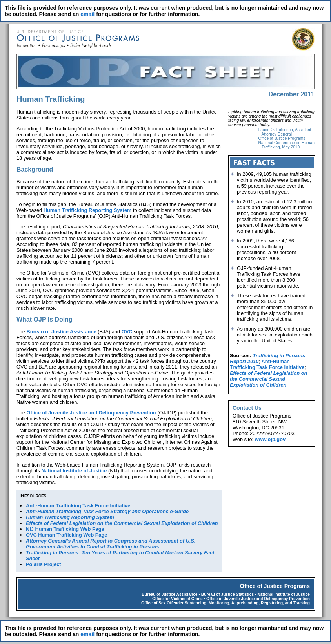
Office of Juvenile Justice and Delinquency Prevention (91, 413)
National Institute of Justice (74, 471)
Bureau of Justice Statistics (227, 594)
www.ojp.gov (270, 439)
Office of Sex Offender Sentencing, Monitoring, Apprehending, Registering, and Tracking (226, 603)
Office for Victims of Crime (177, 599)
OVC (127, 332)
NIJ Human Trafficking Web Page (65, 529)
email (87, 14)
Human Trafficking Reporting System (88, 210)
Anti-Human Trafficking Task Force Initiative (78, 506)
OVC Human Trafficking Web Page (66, 535)
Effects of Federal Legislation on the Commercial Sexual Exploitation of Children (268, 379)
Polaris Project (44, 564)
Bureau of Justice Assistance (62, 332)
